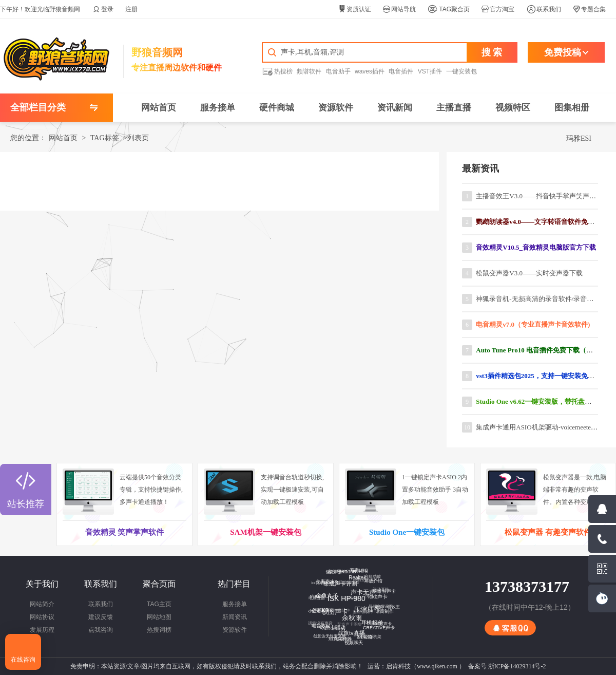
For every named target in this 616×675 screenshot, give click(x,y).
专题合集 (589, 9)
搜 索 (492, 52)
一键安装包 (461, 71)
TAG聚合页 (449, 9)
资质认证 (355, 9)
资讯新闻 (395, 108)
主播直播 (454, 108)
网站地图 (159, 617)
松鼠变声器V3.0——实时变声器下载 (529, 273)
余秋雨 (348, 614)
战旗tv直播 (348, 630)
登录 (103, 9)
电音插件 (401, 71)
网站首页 (159, 108)
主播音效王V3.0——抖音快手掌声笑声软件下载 (546, 196)
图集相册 (572, 108)
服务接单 (218, 108)
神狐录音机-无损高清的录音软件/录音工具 (538, 299)
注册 (131, 9)
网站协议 (42, 617)
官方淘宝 (498, 9)
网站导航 (399, 9)
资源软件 (336, 108)
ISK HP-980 (343, 594)
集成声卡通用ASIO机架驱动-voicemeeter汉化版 (544, 427)
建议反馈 (101, 617)
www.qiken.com (437, 666)
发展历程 (42, 630)
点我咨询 (101, 630)
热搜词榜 (159, 630)
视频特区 (513, 108)
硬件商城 (277, 108)
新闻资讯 (235, 617)
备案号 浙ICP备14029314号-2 (507, 666)
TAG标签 (105, 138)
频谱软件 (309, 71)
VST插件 (430, 71)
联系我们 (544, 9)
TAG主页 (159, 604)
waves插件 (370, 71)
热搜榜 (277, 71)
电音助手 (338, 71)
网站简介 (42, 604)
